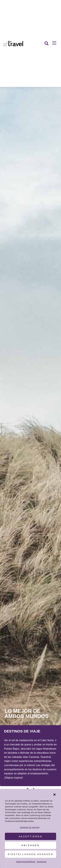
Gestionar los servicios (30, 827)
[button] (54, 795)
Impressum (42, 862)
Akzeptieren (30, 836)
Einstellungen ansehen (31, 854)
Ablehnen (30, 845)
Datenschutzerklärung (26, 862)
